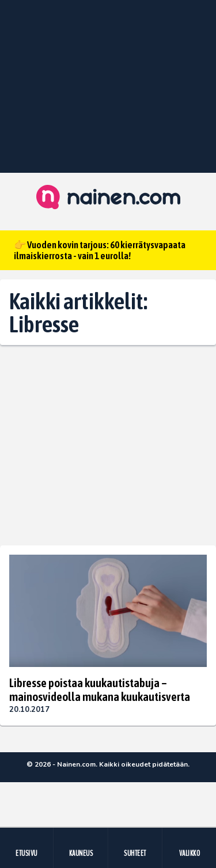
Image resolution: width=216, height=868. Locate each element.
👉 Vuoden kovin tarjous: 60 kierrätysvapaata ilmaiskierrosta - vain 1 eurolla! (100, 250)
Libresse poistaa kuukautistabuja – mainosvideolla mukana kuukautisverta (100, 689)
